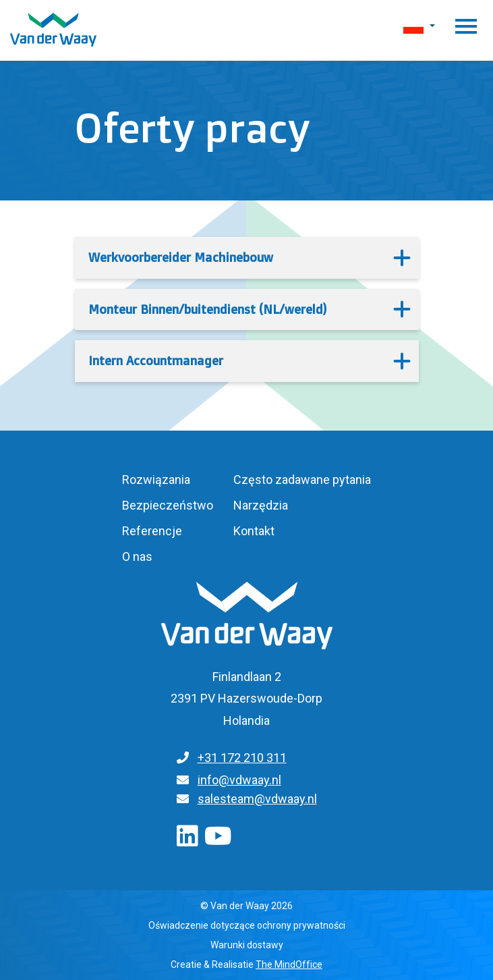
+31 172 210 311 (242, 758)
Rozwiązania (156, 480)
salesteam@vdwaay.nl (257, 799)
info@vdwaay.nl (239, 780)
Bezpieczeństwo (168, 505)
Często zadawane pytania (302, 480)
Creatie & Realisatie (246, 964)
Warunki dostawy (247, 945)
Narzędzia (261, 505)
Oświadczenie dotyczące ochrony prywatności (247, 925)
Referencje (152, 531)
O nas (137, 556)
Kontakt (254, 531)
